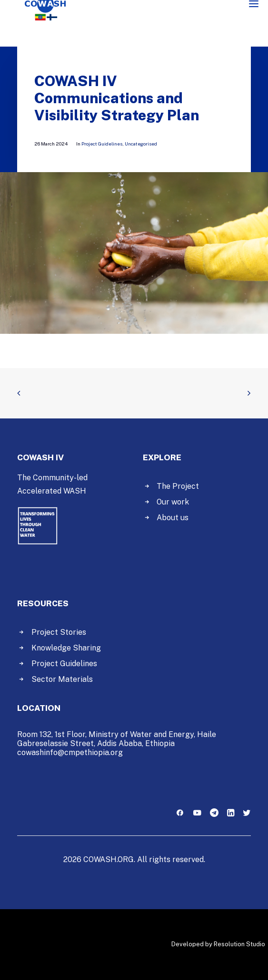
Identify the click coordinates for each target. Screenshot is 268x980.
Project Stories (59, 632)
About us (173, 518)
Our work (173, 502)
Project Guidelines (102, 144)
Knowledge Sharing (66, 648)
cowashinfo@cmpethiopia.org (70, 752)
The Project (178, 486)
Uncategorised (141, 144)
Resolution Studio (239, 944)
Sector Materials (62, 679)
